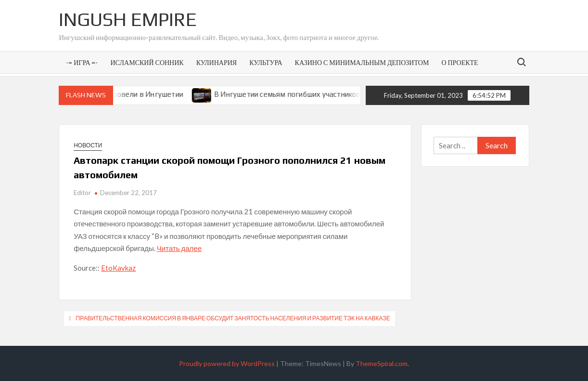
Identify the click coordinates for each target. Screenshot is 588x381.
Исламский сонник (147, 62)
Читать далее (179, 248)
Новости (88, 145)
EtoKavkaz (118, 268)
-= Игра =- (82, 62)
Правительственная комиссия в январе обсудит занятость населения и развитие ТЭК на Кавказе (233, 318)
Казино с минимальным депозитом (362, 62)
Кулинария (217, 62)
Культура (266, 62)
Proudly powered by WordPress (227, 363)
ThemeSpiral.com (382, 363)
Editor (82, 193)
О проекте (460, 62)
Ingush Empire (128, 19)
